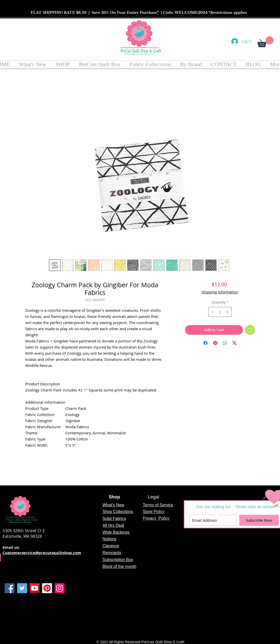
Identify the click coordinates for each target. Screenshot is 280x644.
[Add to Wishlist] (250, 330)
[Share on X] (235, 343)
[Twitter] (22, 588)
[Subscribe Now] (259, 520)
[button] (265, 42)
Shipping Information (220, 292)
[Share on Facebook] (205, 343)
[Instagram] (60, 588)
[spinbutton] (220, 312)
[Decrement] (212, 312)
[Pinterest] (47, 588)
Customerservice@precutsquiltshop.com (42, 553)
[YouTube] (35, 588)
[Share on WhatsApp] (225, 343)
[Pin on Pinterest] (215, 343)
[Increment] (228, 312)
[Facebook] (10, 588)
